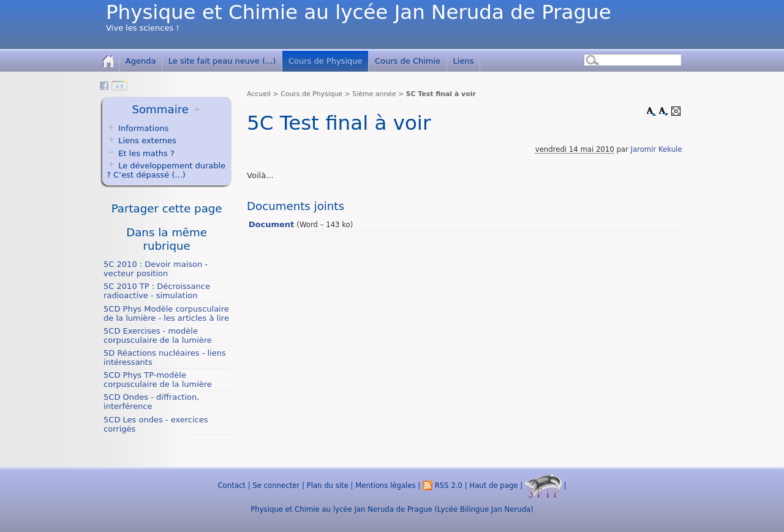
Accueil (259, 94)
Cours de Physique (326, 61)
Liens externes (147, 140)
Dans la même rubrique (167, 239)
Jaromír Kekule (657, 149)
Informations (143, 128)
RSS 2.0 (443, 485)
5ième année (374, 94)
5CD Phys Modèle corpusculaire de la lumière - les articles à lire (166, 313)
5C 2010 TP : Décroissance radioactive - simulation (157, 291)
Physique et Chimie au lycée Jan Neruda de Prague (359, 12)
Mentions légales (385, 485)
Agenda (141, 61)
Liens (464, 61)
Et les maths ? (141, 153)
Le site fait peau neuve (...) (222, 61)
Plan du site (328, 485)
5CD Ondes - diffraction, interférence (151, 402)
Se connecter (276, 485)
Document (272, 224)
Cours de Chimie (408, 61)
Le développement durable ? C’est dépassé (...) (166, 170)
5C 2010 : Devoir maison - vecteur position (156, 269)
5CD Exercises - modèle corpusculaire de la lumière (158, 335)
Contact (231, 485)
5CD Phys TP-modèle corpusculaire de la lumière (158, 380)
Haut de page (493, 485)
